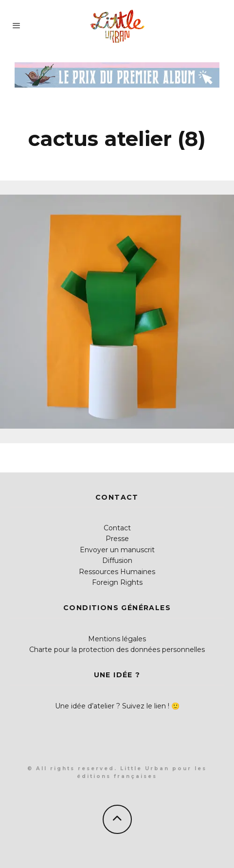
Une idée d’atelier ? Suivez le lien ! (112, 706)
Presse (117, 539)
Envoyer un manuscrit (117, 550)
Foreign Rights (117, 582)
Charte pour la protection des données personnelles (117, 650)
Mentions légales (117, 639)
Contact (117, 528)
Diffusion (117, 561)
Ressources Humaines (117, 572)
